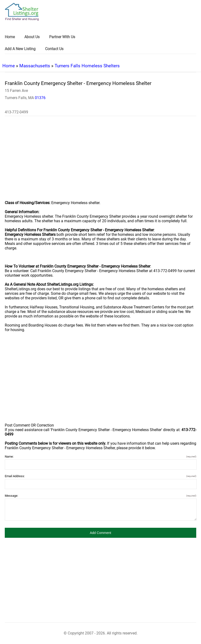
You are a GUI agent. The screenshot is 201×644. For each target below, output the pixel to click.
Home (9, 66)
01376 (40, 98)
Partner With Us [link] (62, 37)
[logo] (22, 12)
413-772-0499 (16, 112)
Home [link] (10, 37)
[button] (100, 533)
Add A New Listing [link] (20, 49)
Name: (100, 457)
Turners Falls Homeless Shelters (87, 66)
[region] (100, 161)
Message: (100, 496)
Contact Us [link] (54, 49)
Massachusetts (35, 66)
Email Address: (100, 476)
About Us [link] (32, 37)
